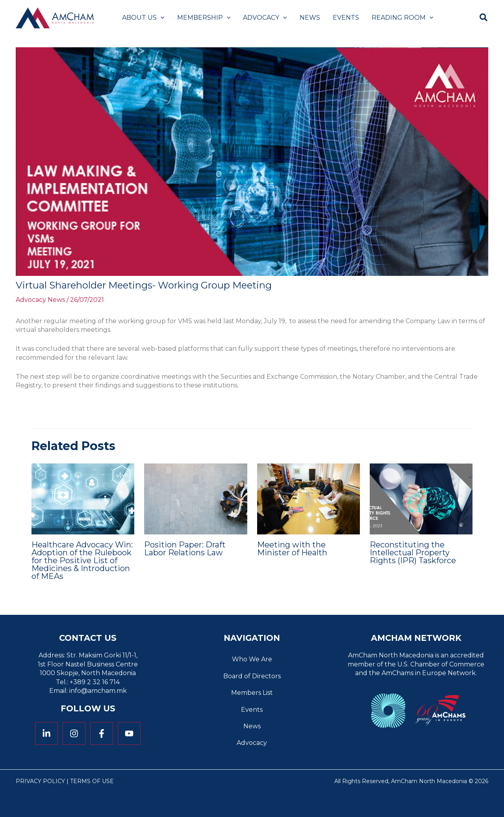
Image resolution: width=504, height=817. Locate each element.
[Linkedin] (46, 733)
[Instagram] (74, 733)
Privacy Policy (40, 781)
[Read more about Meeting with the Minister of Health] (309, 498)
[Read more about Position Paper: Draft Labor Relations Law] (195, 498)
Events (252, 710)
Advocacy (252, 743)
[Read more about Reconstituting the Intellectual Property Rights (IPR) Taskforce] (421, 498)
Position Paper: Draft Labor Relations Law (185, 549)
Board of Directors (252, 676)
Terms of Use (92, 781)
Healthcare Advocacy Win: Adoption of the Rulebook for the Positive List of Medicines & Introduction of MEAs (82, 560)
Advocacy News (40, 300)
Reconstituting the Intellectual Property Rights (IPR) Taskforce (413, 553)
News (252, 726)
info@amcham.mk (98, 691)
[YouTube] (129, 733)
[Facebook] (102, 733)
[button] (484, 19)
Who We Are (252, 659)
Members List (252, 693)
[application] (161, 18)
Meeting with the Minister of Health (292, 549)
